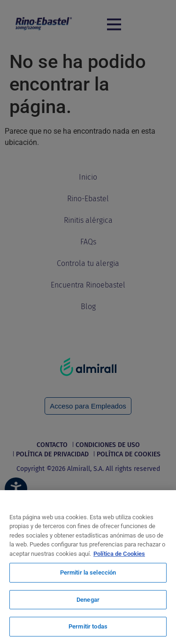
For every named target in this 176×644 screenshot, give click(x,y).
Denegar (88, 600)
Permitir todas (88, 626)
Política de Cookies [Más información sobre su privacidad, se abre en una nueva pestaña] (119, 554)
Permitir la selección (88, 572)
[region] (88, 567)
